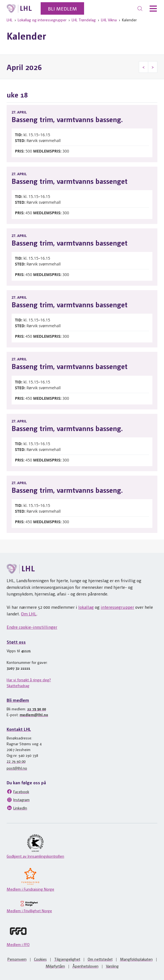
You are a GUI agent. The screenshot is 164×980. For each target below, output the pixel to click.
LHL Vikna (109, 20)
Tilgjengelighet (67, 959)
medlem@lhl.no (34, 715)
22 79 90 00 (37, 709)
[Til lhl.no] (19, 9)
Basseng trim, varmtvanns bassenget (70, 181)
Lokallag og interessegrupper (42, 20)
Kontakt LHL (19, 729)
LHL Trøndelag (84, 20)
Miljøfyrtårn (55, 966)
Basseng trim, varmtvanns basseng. (67, 119)
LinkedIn (17, 808)
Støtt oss (16, 642)
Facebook (18, 791)
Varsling (112, 966)
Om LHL (29, 614)
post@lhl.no (17, 768)
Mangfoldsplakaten (136, 959)
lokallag (86, 607)
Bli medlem (62, 8)
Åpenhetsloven (85, 966)
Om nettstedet (100, 959)
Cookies (40, 959)
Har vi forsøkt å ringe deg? (29, 680)
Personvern (17, 959)
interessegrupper (117, 607)
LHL (10, 20)
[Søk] (140, 9)
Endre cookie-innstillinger (32, 627)
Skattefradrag (18, 685)
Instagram (18, 800)
